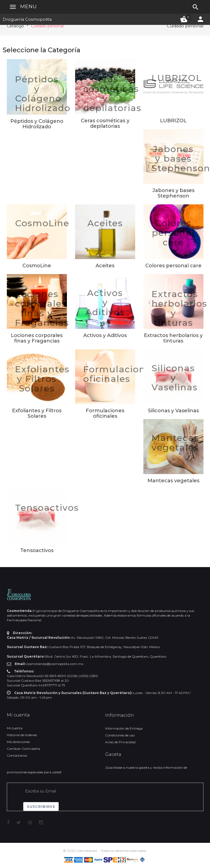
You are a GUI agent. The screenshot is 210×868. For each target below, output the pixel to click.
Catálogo (15, 26)
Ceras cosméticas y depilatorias (112, 93)
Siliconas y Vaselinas (175, 378)
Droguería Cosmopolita (27, 19)
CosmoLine (42, 223)
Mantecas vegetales (175, 443)
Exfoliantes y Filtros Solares (42, 379)
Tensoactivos (47, 508)
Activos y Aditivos (105, 302)
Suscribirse (41, 806)
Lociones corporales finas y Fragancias (42, 308)
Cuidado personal (47, 26)
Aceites (105, 223)
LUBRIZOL (177, 78)
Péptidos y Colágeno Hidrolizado (43, 94)
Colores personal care (173, 233)
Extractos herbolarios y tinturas (179, 308)
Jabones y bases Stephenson (173, 193)
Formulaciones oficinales (120, 374)
